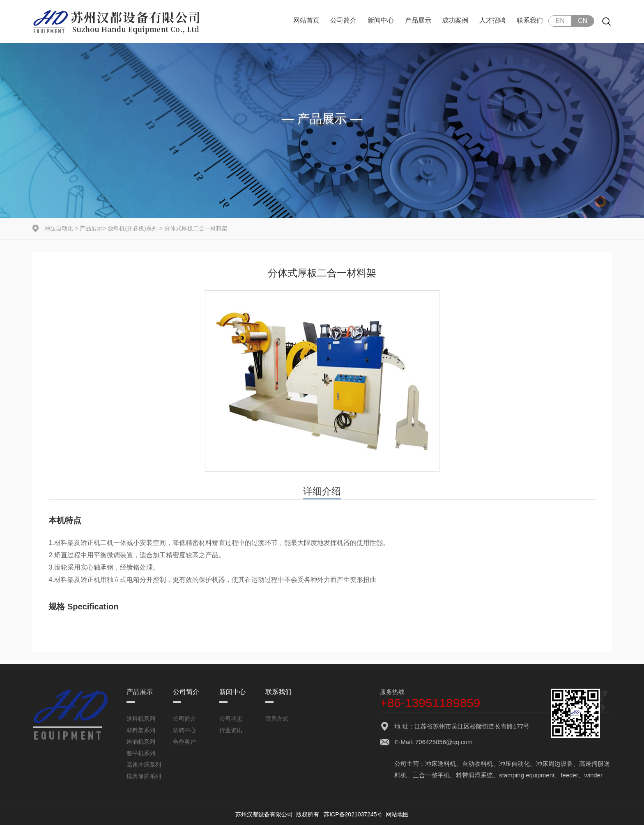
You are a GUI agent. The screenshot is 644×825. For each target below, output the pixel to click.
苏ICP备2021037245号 (353, 814)
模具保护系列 (144, 776)
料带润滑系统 (474, 775)
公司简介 (343, 20)
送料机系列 (141, 719)
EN (560, 21)
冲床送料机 (440, 764)
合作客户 (184, 742)
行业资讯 (231, 730)
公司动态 (231, 719)
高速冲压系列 (144, 765)
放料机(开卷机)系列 (132, 228)
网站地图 (397, 814)
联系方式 (277, 719)
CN (583, 21)
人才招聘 (492, 20)
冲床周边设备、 (558, 764)
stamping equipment (527, 775)
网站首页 (306, 20)
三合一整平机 (431, 775)
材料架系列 (141, 730)
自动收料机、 (481, 764)
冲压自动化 (59, 228)
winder (593, 775)
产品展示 (418, 20)
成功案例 (455, 20)
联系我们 (530, 20)
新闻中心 (381, 20)
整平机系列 (141, 753)
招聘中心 (184, 730)
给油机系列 (141, 742)
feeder (569, 775)
